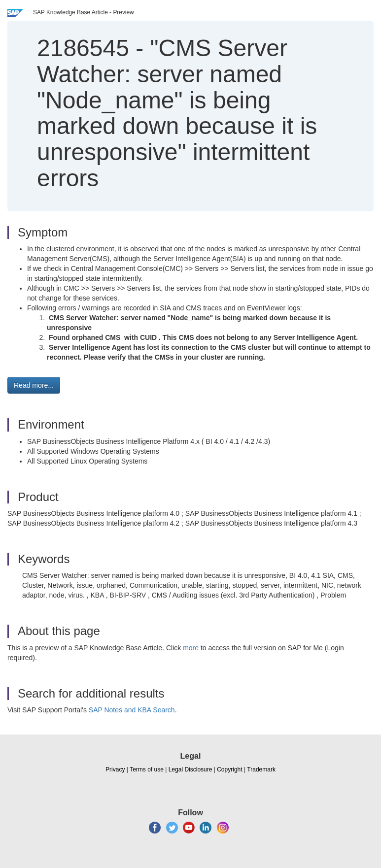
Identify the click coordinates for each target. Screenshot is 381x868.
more (191, 648)
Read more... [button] (34, 385)
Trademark (261, 769)
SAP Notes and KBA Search (132, 710)
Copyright (229, 769)
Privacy (115, 769)
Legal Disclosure (190, 769)
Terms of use (147, 769)
